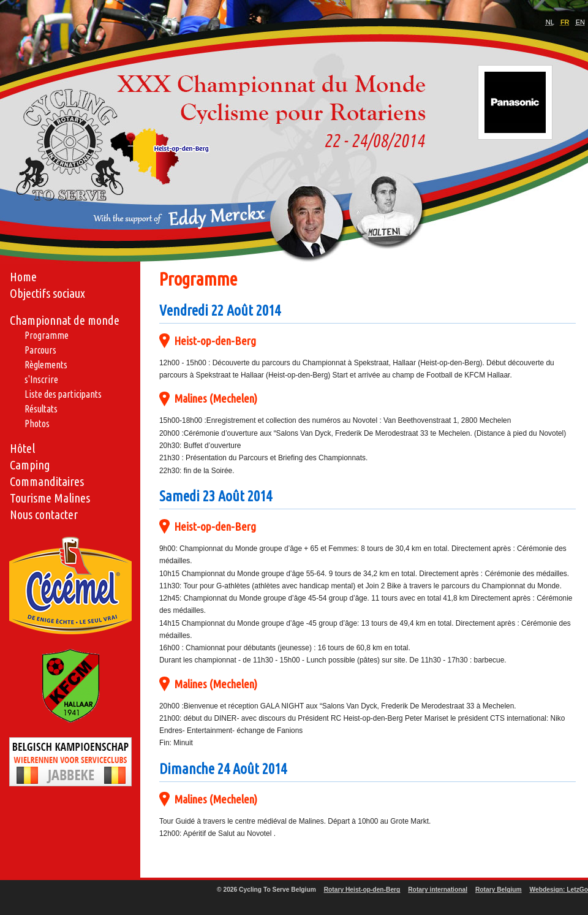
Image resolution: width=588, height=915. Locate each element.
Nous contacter (44, 514)
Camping (30, 465)
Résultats (41, 409)
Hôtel (22, 448)
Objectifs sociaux (47, 293)
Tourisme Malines (50, 498)
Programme (47, 335)
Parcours (40, 350)
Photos (37, 423)
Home (23, 277)
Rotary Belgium (499, 890)
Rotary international (438, 890)
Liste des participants (63, 394)
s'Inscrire (41, 379)
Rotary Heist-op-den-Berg (362, 890)
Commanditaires (47, 481)
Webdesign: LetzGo (559, 890)
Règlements (46, 365)
